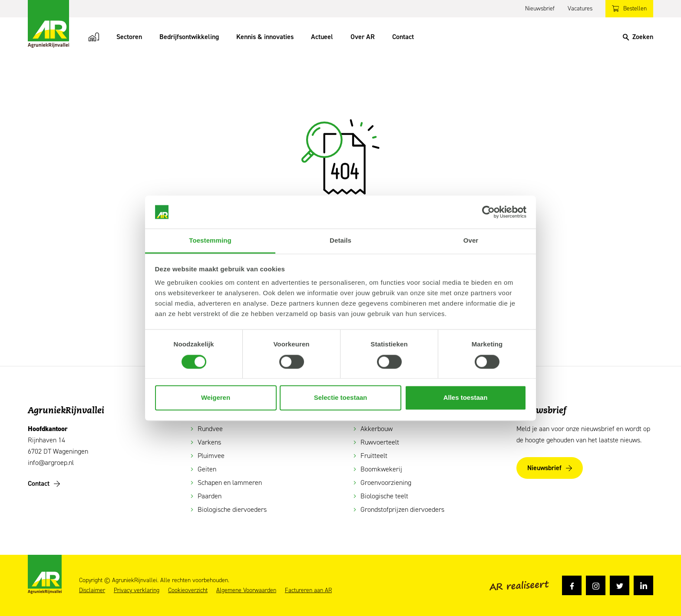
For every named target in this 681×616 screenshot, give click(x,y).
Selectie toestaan (341, 398)
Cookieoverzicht (188, 590)
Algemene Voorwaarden (246, 590)
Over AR (363, 37)
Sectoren (129, 37)
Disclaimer (92, 590)
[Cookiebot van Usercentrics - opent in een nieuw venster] (488, 212)
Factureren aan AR (308, 590)
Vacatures (580, 8)
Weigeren (216, 398)
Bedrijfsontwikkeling (189, 37)
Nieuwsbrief (540, 8)
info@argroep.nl (51, 463)
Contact (403, 37)
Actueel (322, 37)
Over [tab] (471, 241)
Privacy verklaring (137, 590)
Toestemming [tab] (210, 241)
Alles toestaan (466, 398)
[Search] (638, 37)
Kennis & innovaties (265, 37)
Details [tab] (340, 241)
